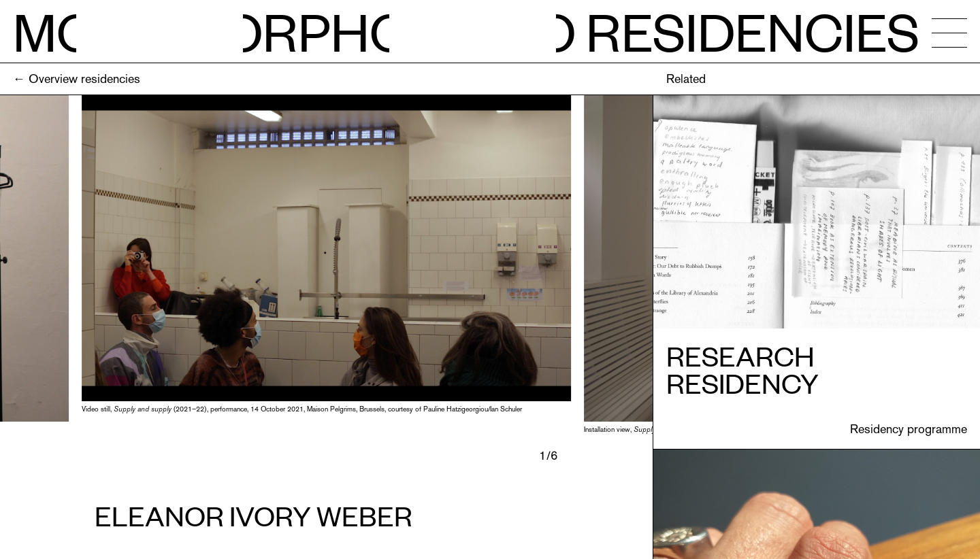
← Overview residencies (77, 79)
